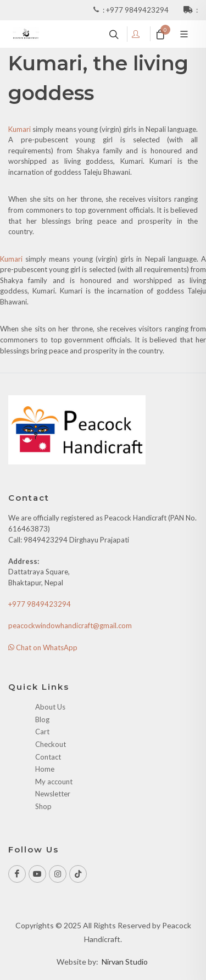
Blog (42, 719)
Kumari (20, 129)
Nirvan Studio (125, 962)
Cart (42, 732)
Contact (48, 757)
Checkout (51, 744)
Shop (43, 806)
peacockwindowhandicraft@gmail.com (70, 625)
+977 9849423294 (138, 10)
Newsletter (53, 794)
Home (45, 769)
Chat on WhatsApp (43, 647)
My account (54, 782)
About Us (50, 707)
